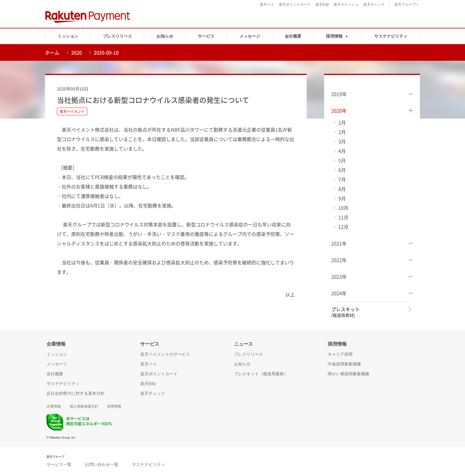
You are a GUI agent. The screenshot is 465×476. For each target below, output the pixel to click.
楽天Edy (322, 4)
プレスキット (345, 312)
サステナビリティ (391, 36)
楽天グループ (406, 5)
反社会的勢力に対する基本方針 (76, 393)
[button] (338, 36)
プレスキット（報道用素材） (261, 374)
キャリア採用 (340, 354)
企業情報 (54, 406)
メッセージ (250, 36)
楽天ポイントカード (295, 4)
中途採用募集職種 (344, 364)
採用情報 (114, 406)
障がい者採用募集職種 (348, 374)
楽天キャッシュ (346, 4)
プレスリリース (117, 36)
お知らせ (165, 36)
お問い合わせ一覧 (102, 464)
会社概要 (293, 36)
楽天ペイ (267, 4)
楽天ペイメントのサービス (165, 354)
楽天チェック (374, 4)
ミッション (68, 36)
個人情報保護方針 (84, 406)
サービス (206, 36)
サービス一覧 (59, 464)
